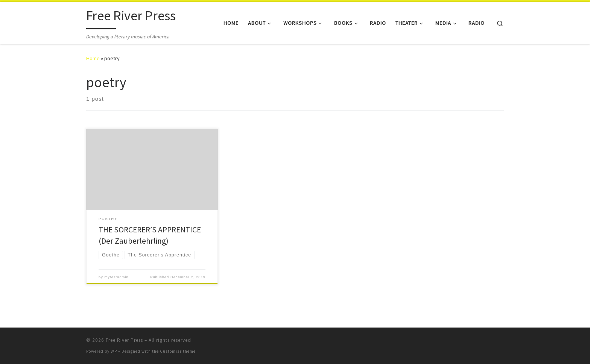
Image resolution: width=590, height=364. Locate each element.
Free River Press (124, 340)
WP (114, 351)
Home (93, 58)
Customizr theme (178, 351)
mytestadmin (117, 277)
